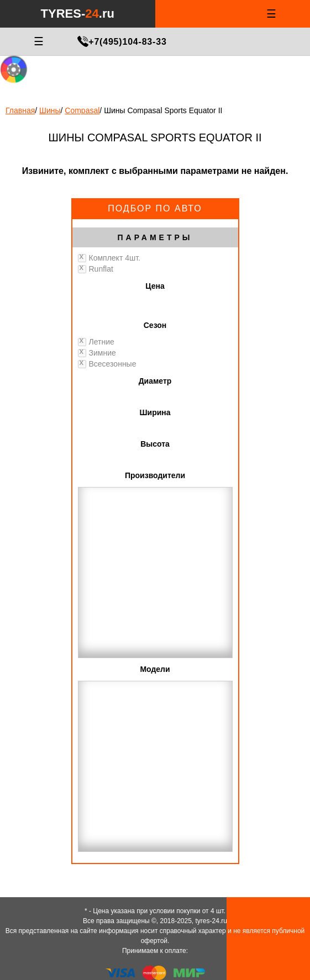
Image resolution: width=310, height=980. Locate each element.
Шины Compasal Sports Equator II (163, 110)
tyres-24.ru (211, 921)
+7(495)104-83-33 (127, 42)
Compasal (82, 110)
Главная (20, 110)
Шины (50, 110)
